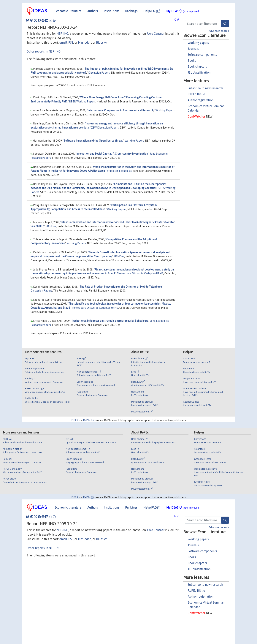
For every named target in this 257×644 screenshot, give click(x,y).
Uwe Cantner (156, 34)
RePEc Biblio (196, 94)
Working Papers (165, 110)
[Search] (225, 24)
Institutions (111, 11)
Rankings (131, 11)
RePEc (88, 420)
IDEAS (74, 420)
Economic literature (68, 11)
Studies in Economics (119, 171)
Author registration (201, 100)
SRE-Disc (51, 226)
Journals (193, 49)
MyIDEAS (183, 11)
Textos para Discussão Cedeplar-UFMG (140, 273)
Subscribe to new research (205, 88)
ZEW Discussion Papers (105, 128)
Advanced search (219, 31)
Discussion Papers (99, 73)
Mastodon (85, 42)
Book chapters (197, 67)
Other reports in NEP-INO (44, 51)
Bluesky (101, 42)
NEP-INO (62, 34)
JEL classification (199, 72)
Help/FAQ (152, 11)
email (63, 42)
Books (192, 61)
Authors (93, 11)
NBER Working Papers (82, 102)
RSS (71, 42)
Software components (202, 55)
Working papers (198, 43)
